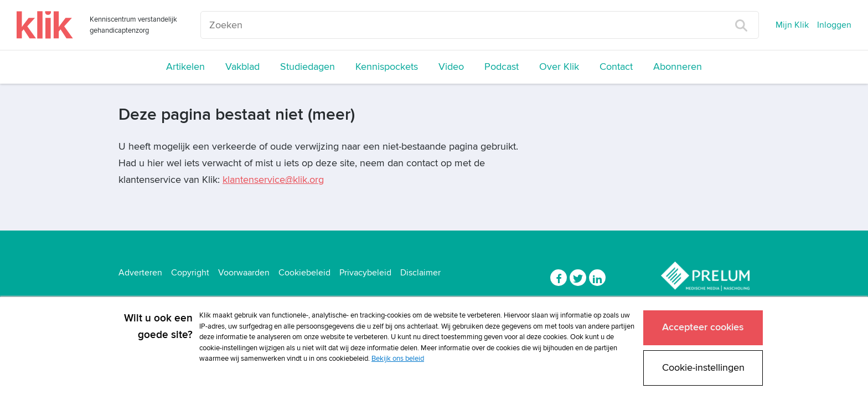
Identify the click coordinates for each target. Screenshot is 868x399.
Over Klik (559, 67)
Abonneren (678, 67)
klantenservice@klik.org (273, 180)
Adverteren (140, 273)
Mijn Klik (792, 25)
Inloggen (834, 25)
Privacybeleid (365, 273)
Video (451, 67)
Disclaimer (420, 273)
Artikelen (185, 67)
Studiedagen (308, 67)
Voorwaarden (244, 273)
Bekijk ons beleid (398, 359)
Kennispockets (387, 67)
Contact (616, 67)
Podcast (502, 67)
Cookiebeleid (304, 273)
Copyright (190, 273)
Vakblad (242, 67)
